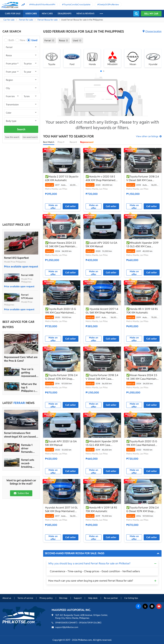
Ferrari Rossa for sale (48, 20)
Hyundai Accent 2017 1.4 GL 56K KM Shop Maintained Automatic (61, 509)
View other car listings (147, 136)
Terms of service (25, 598)
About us (7, 598)
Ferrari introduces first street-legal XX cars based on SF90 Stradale (20, 435)
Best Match (49, 142)
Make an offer (53, 206)
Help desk (93, 598)
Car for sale (9, 20)
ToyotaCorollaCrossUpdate (77, 5)
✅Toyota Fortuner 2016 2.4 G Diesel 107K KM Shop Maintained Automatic (61, 377)
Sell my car (151, 14)
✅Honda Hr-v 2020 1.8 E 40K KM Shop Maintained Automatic (100, 178)
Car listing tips (131, 598)
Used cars (31, 14)
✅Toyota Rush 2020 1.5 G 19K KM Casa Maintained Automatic (61, 311)
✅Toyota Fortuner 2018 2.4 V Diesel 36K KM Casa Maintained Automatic (143, 178)
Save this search (12, 137)
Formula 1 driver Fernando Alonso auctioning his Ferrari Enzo (29, 448)
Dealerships (65, 14)
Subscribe (21, 493)
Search (21, 129)
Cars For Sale (13, 14)
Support (78, 598)
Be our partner (111, 598)
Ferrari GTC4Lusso (27, 296)
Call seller (71, 206)
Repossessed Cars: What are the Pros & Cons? (21, 359)
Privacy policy (46, 598)
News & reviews (85, 14)
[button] (101, 71)
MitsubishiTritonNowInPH (43, 5)
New (23, 40)
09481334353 (62, 623)
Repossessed (87, 142)
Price (62, 142)
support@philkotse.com (67, 627)
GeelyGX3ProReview (109, 5)
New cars (47, 14)
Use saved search (30, 137)
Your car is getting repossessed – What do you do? (30, 373)
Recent (73, 142)
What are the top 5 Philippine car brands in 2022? (29, 387)
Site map (63, 598)
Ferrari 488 (27, 275)
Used (34, 40)
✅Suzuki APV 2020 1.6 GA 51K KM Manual (101, 245)
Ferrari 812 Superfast (16, 258)
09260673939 (86, 623)
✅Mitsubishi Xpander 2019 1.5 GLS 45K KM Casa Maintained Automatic (142, 245)
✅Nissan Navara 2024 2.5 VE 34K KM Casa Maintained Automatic (62, 245)
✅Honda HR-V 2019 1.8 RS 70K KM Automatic (142, 311)
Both (11, 40)
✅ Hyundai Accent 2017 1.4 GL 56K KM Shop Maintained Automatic (102, 311)
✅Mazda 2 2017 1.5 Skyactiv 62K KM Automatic (62, 178)
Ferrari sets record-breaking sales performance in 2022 (29, 463)
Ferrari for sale (26, 20)
